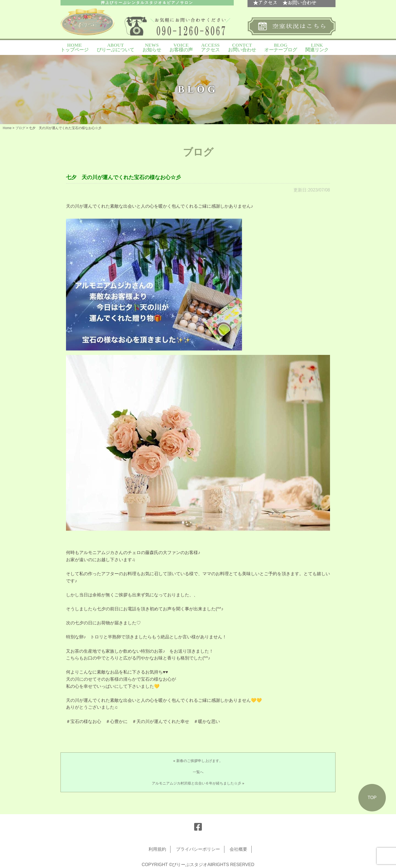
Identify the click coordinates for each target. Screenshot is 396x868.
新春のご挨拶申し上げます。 (200, 761)
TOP (372, 798)
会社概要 (238, 849)
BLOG (281, 48)
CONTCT (242, 48)
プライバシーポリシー (198, 849)
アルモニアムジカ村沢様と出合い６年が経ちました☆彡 (196, 783)
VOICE (181, 48)
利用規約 (157, 849)
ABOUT (116, 48)
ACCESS (210, 48)
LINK (317, 48)
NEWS (152, 48)
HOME (75, 48)
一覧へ (198, 772)
